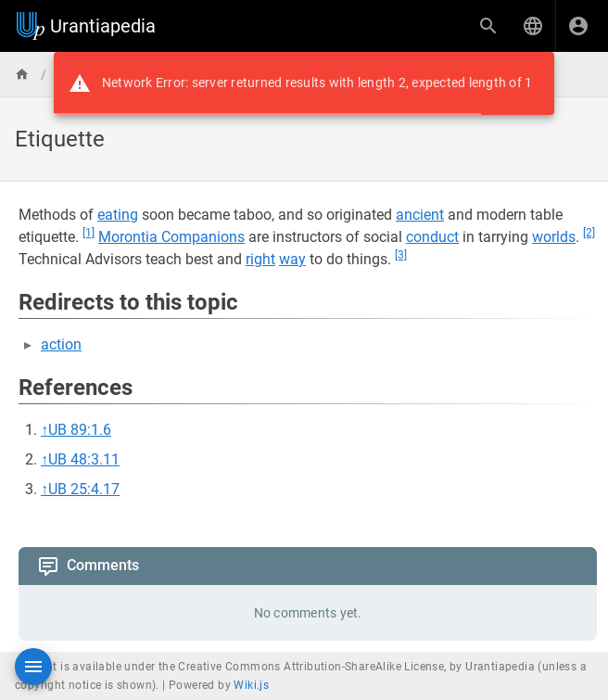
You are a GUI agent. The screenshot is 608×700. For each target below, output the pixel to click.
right (260, 259)
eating (118, 215)
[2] (589, 233)
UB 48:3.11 (84, 459)
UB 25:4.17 (84, 489)
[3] (401, 255)
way (292, 259)
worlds (554, 237)
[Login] (578, 26)
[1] (89, 233)
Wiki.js (251, 685)
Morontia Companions (171, 237)
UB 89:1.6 (80, 430)
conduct (432, 237)
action (61, 344)
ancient (420, 215)
